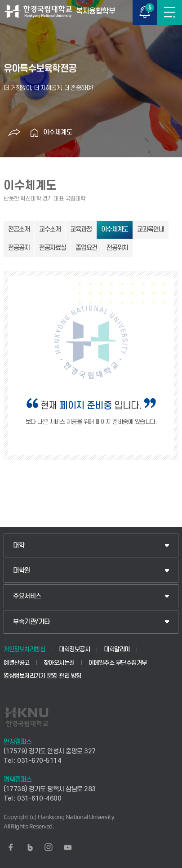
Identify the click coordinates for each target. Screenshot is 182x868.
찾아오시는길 (59, 663)
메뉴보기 (170, 12)
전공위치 (117, 248)
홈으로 (34, 133)
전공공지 (19, 248)
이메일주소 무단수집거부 (118, 663)
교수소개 (50, 229)
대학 (19, 545)
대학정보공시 (74, 649)
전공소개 (19, 229)
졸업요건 (86, 248)
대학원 (22, 571)
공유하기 (14, 133)
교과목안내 (151, 229)
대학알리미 (117, 649)
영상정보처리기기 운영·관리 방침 (42, 676)
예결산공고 (17, 663)
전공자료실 (53, 248)
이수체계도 (58, 132)
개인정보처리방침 (24, 649)
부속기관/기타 (31, 622)
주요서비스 (27, 596)
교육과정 (81, 229)
